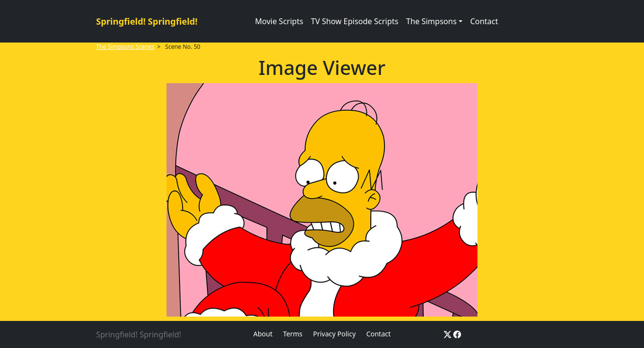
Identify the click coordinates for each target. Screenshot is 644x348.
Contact (484, 21)
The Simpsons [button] (431, 21)
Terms (293, 334)
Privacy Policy (334, 334)
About (263, 334)
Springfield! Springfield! (147, 21)
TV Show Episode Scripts (355, 21)
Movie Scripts (279, 21)
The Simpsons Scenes (125, 47)
